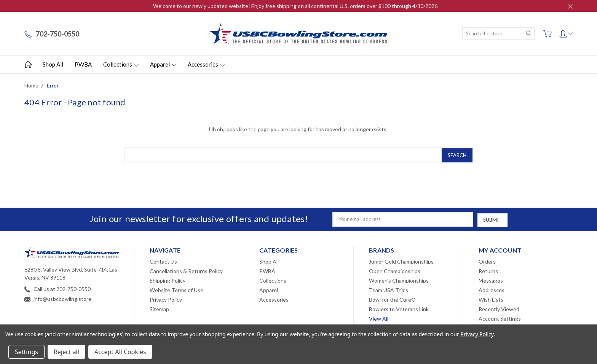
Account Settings (500, 317)
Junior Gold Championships (401, 260)
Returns (488, 269)
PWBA (83, 64)
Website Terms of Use (176, 288)
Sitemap (159, 308)
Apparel (163, 64)
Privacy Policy (166, 298)
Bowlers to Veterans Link (399, 308)
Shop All (53, 64)
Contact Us (163, 260)
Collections (121, 64)
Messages (491, 279)
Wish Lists (491, 298)
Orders (487, 260)
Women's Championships (399, 279)
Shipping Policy (168, 279)
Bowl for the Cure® (392, 298)
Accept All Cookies (120, 352)
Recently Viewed (499, 308)
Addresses (492, 288)
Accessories (206, 64)
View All (379, 317)
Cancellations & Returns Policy (186, 269)
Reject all (66, 352)
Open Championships (395, 269)
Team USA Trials (389, 288)
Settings (26, 352)
